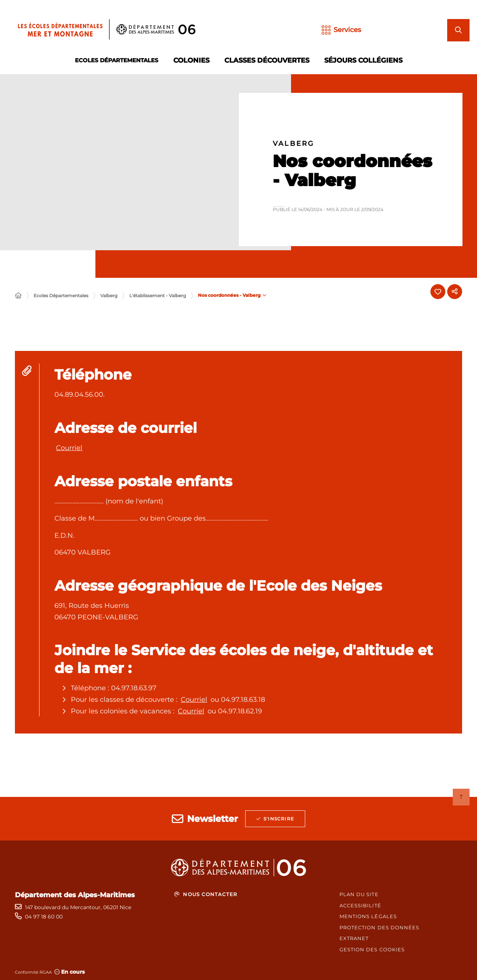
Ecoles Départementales (61, 296)
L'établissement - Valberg (158, 296)
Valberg (109, 296)
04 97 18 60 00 (44, 917)
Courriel (69, 448)
